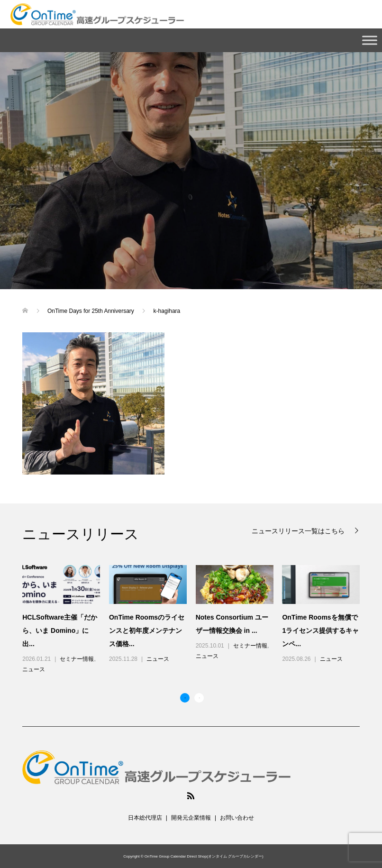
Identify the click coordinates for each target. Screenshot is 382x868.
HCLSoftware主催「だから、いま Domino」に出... (60, 630)
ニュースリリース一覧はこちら (299, 531)
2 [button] (199, 698)
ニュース (34, 669)
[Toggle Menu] (370, 40)
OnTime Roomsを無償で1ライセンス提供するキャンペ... (320, 630)
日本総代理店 (145, 818)
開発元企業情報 (191, 818)
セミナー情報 (77, 659)
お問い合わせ (237, 818)
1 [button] (185, 698)
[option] (196, 620)
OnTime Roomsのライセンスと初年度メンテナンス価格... (147, 630)
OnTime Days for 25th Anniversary (91, 311)
